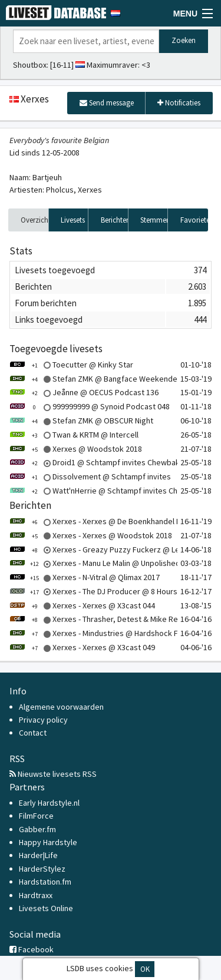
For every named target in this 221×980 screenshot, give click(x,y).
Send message (107, 103)
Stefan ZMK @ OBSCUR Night (81, 421)
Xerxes (90, 190)
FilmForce (36, 816)
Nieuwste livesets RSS (53, 774)
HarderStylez (42, 869)
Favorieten (194, 220)
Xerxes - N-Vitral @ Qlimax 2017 (85, 577)
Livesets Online (46, 908)
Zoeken (184, 40)
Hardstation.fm (45, 882)
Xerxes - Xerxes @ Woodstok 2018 (91, 535)
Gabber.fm (37, 829)
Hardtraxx (36, 895)
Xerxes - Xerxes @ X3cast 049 (82, 647)
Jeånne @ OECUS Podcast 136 (84, 392)
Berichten (115, 220)
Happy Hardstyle (48, 842)
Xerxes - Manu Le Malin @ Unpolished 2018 (104, 563)
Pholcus (60, 190)
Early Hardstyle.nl (49, 803)
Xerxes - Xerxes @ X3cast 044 (82, 605)
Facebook (32, 949)
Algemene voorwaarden (61, 707)
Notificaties (179, 103)
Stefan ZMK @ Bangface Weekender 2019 (104, 379)
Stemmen (154, 220)
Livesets (73, 220)
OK (145, 969)
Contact (33, 733)
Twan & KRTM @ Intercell (74, 435)
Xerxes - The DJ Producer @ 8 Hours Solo (102, 591)
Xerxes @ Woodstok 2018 (76, 449)
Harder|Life (38, 855)
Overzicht (35, 220)
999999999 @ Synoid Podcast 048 (90, 406)
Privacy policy (43, 720)
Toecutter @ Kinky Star (71, 365)
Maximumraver (112, 65)
